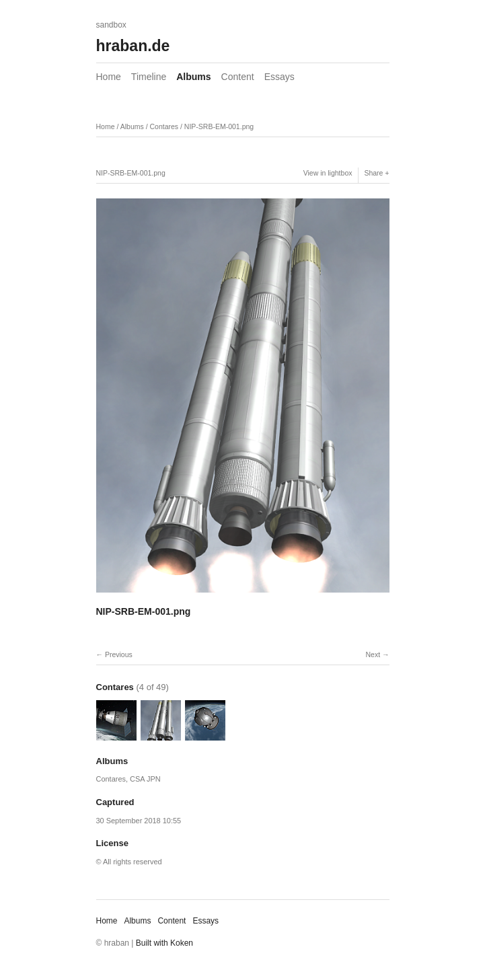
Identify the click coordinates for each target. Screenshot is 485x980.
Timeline (149, 77)
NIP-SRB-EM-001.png (219, 126)
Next (373, 654)
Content (238, 77)
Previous (119, 654)
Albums (193, 77)
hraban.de (133, 46)
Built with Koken (164, 943)
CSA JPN (145, 779)
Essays (279, 77)
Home (109, 77)
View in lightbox (328, 173)
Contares (164, 126)
